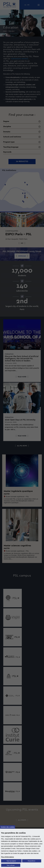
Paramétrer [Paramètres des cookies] (32, 861)
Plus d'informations (7, 857)
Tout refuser (11, 865)
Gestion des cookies (8, 827)
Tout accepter (11, 861)
